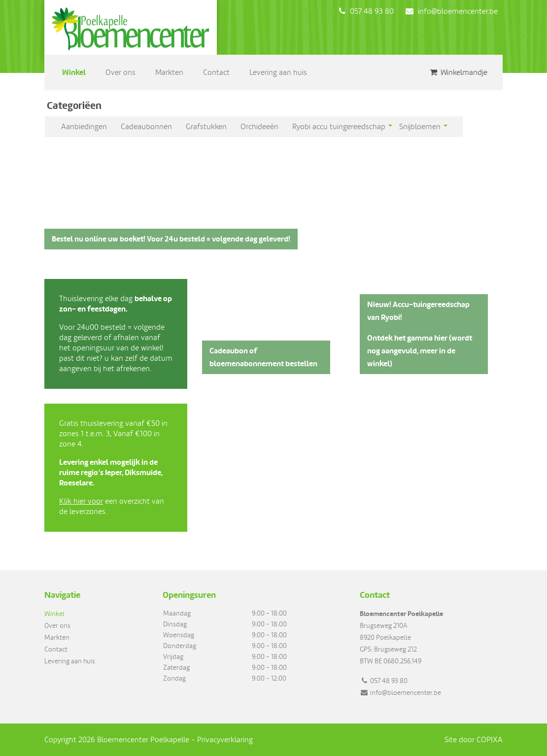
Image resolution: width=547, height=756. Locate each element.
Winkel (74, 72)
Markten (169, 72)
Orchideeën (259, 127)
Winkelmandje (459, 72)
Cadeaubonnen (146, 127)
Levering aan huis (278, 72)
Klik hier (72, 501)
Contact (216, 72)
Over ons (120, 72)
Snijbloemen (420, 127)
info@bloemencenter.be (452, 11)
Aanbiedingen (84, 127)
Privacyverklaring (225, 740)
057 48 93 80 (366, 11)
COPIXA (490, 740)
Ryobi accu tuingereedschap (339, 127)
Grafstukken (206, 127)
